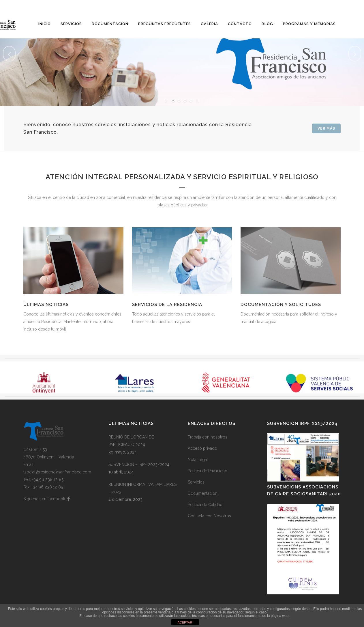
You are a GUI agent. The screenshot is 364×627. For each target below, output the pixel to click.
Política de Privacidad (208, 471)
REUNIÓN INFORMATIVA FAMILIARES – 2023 (142, 488)
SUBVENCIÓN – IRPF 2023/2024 (139, 464)
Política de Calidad (205, 505)
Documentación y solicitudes (281, 305)
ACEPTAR (185, 622)
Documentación (203, 493)
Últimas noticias (46, 305)
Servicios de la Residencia (167, 305)
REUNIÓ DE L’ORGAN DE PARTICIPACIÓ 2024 (131, 441)
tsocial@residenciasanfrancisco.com (57, 472)
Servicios (196, 482)
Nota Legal (198, 460)
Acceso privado (202, 448)
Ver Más (326, 128)
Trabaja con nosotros (208, 437)
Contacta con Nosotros (209, 516)
